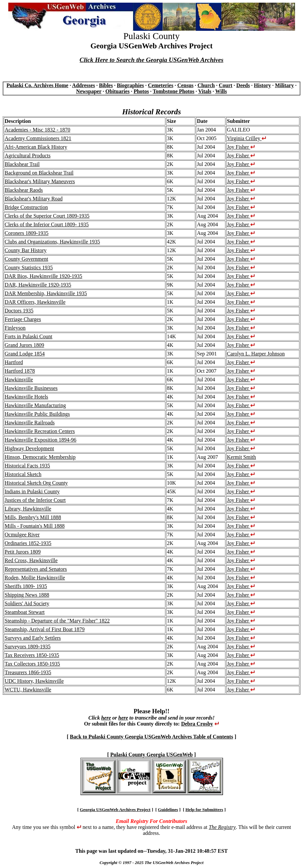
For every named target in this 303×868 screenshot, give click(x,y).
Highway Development (29, 448)
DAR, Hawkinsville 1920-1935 (38, 285)
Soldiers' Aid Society (27, 603)
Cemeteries (161, 85)
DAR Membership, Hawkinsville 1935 (46, 293)
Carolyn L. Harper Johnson (256, 354)
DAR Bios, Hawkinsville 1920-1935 (43, 276)
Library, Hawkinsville (28, 509)
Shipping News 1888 (27, 595)
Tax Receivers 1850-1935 (32, 655)
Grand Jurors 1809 (24, 345)
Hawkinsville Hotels (26, 397)
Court (226, 85)
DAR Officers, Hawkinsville (35, 302)
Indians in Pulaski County (32, 491)
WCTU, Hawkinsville (28, 690)
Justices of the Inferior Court (35, 500)
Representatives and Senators (36, 569)
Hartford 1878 (20, 371)
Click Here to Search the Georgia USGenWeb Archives (151, 60)
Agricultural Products (28, 156)
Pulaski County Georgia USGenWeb (151, 755)
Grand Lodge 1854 (25, 354)
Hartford (14, 362)
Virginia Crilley (247, 138)
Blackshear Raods (24, 190)
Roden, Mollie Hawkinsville (35, 578)
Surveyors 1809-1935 (28, 647)
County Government (26, 259)
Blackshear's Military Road (34, 199)
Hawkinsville (19, 380)
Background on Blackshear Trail (39, 173)
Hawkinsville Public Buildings (37, 414)
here (106, 718)
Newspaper (89, 91)
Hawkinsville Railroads (30, 423)
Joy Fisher (241, 147)
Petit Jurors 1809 (23, 552)
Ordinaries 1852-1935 (28, 543)
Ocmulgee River (22, 535)
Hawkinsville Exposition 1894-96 (40, 440)
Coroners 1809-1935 (27, 233)
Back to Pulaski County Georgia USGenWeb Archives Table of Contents (152, 737)
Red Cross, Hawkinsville (31, 560)
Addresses (83, 85)
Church (206, 85)
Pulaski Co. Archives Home (38, 85)
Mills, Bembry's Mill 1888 (33, 517)
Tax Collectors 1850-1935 (32, 664)
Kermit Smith (242, 457)
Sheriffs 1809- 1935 (26, 586)
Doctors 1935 (19, 311)
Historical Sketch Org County (36, 483)
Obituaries (117, 91)
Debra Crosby (197, 724)
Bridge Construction (26, 207)
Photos (141, 91)
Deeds (243, 85)
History (263, 85)
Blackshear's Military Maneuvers (40, 181)
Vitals (205, 91)
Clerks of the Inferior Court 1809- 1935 (47, 224)
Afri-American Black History (36, 147)
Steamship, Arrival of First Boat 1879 (45, 629)
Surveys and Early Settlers (33, 638)
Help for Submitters (204, 810)
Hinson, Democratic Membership (40, 457)
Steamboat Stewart (25, 612)
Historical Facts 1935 (27, 466)
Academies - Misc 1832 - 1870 (38, 130)
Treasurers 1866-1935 (28, 672)
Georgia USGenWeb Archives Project (115, 810)
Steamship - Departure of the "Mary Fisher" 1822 (57, 621)
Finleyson (15, 328)
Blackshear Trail (22, 164)
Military (285, 85)
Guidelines (168, 810)
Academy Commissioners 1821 (38, 138)
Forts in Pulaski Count (29, 336)
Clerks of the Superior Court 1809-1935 (47, 216)
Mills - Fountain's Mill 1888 (35, 526)
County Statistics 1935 (29, 268)
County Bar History (26, 250)
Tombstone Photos (173, 91)
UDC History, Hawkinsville (34, 681)
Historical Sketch (23, 474)
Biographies (130, 85)
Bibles (106, 85)
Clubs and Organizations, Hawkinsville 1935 (52, 242)
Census (185, 85)
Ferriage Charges (23, 319)
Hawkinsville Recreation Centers (40, 431)
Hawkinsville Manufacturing (35, 405)
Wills (221, 91)
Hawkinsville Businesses (31, 388)
